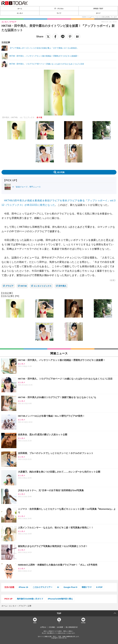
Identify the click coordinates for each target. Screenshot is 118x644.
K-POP (99, 587)
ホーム (20, 9)
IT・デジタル (59, 9)
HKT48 (24, 286)
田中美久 (62, 286)
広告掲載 (52, 627)
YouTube (83, 623)
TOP (59, 613)
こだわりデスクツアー (42, 587)
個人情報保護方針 (72, 627)
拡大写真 (61, 172)
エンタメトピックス (43, 286)
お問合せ (43, 627)
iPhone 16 (23, 587)
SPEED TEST (98, 9)
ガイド (98, 13)
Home (35, 623)
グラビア (9, 286)
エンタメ (20, 13)
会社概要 (60, 627)
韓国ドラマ (87, 587)
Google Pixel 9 (70, 587)
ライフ (59, 13)
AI (58, 587)
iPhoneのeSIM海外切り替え (60, 599)
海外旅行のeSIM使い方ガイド (30, 599)
